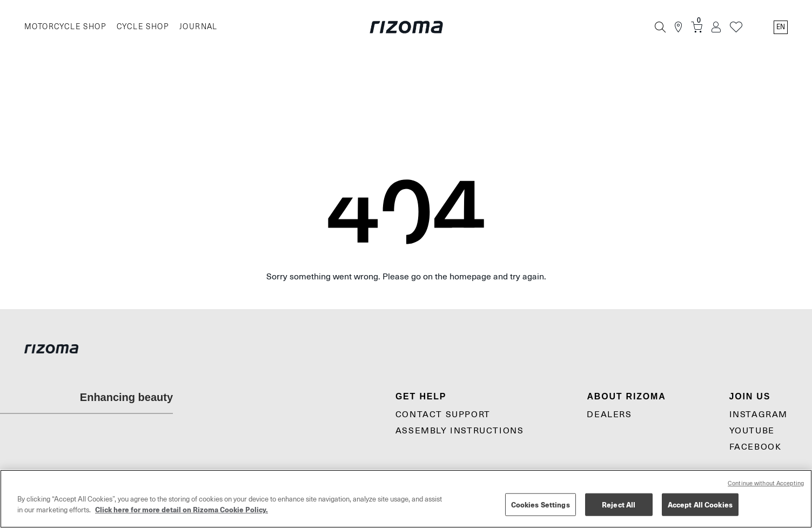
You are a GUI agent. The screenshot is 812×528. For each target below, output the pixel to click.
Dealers (609, 415)
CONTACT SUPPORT (443, 415)
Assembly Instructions (460, 431)
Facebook (756, 447)
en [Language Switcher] (781, 27)
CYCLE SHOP (143, 27)
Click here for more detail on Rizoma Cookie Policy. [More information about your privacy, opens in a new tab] (182, 509)
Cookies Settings (541, 504)
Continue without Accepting (766, 483)
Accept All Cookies (700, 504)
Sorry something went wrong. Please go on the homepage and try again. (406, 277)
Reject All (619, 504)
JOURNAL (199, 27)
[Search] (660, 27)
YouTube (752, 431)
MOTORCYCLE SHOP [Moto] (65, 27)
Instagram (759, 415)
